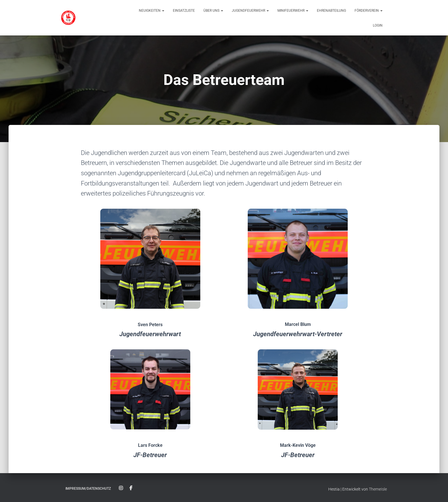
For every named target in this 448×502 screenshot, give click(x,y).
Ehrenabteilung (331, 11)
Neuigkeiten (152, 11)
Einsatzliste (184, 11)
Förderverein (369, 11)
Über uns (213, 11)
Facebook (131, 488)
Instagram (121, 488)
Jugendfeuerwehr (250, 11)
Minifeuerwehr (293, 11)
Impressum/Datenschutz (88, 489)
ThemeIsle (378, 489)
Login (378, 25)
